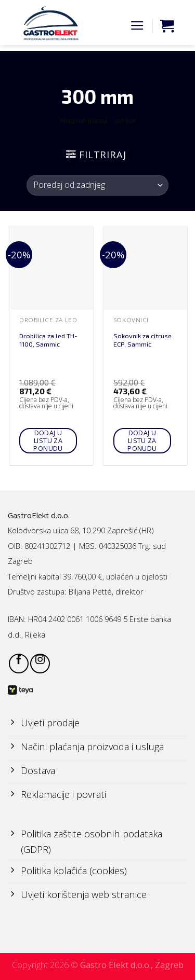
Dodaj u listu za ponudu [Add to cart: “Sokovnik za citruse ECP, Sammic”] (142, 441)
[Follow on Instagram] (40, 664)
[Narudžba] (97, 185)
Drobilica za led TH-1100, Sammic (48, 340)
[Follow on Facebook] (19, 664)
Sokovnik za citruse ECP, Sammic (142, 340)
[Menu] (137, 26)
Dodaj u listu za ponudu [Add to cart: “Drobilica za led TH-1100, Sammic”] (48, 441)
